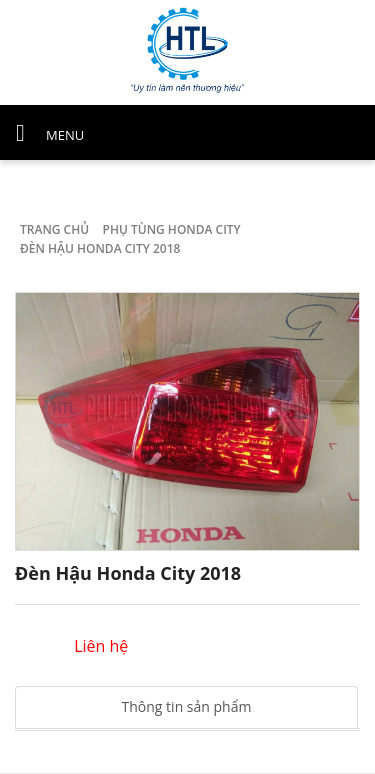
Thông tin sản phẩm (187, 706)
